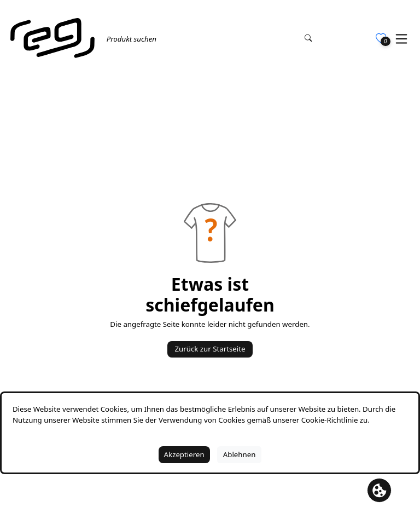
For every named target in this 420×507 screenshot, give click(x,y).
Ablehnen (240, 454)
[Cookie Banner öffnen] (379, 490)
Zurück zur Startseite (210, 349)
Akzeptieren (184, 454)
